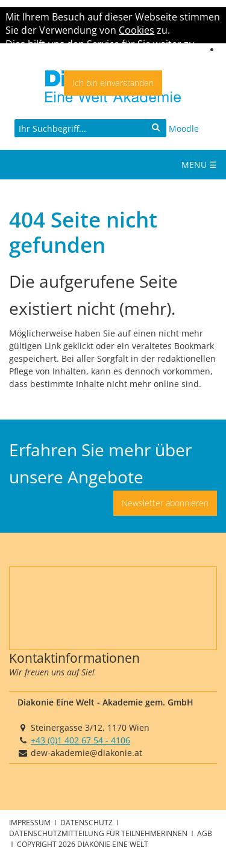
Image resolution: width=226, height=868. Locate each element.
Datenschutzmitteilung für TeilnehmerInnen (99, 833)
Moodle (184, 129)
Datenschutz (87, 822)
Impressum (31, 822)
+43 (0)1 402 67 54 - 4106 (80, 740)
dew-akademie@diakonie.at (86, 753)
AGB (205, 833)
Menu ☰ (199, 165)
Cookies (137, 30)
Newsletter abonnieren (165, 503)
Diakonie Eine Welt (113, 844)
